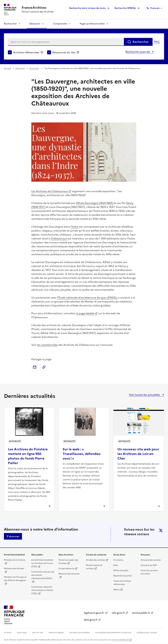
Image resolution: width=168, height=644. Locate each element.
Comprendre (60, 24)
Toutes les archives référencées (122, 583)
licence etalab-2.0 (120, 640)
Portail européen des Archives (68, 562)
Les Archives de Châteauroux (50, 191)
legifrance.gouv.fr (94, 613)
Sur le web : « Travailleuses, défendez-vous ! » (82, 454)
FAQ (157, 42)
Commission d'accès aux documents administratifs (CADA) (43, 575)
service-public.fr (141, 613)
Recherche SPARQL (125, 8)
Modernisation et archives (94, 567)
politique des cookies (147, 633)
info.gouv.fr (118, 613)
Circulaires (118, 560)
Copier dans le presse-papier (44, 367)
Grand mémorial (66, 569)
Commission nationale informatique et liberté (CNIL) (42, 590)
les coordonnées (47, 345)
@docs (116, 590)
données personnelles (80, 633)
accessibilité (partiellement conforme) (113, 633)
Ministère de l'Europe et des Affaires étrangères (15, 579)
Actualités (34, 68)
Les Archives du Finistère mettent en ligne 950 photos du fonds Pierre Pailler (28, 456)
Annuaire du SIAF (149, 565)
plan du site (38, 633)
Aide (116, 565)
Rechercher (10, 24)
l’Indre (74, 227)
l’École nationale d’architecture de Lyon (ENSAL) (87, 298)
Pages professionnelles (92, 24)
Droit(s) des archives (96, 560)
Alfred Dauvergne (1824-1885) (95, 203)
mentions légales (56, 633)
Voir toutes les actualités (145, 395)
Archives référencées (26, 52)
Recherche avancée (138, 52)
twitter (161, 530)
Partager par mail (35, 367)
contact (8, 633)
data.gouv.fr (91, 620)
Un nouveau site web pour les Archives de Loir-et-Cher (138, 454)
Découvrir (35, 24)
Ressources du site (64, 52)
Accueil (7, 68)
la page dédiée (85, 313)
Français (155, 8)
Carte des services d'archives (149, 572)
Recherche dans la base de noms (87, 8)
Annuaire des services (151, 560)
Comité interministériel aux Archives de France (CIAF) (42, 563)
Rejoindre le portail (122, 576)
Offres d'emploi (121, 570)
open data (22, 633)
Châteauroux (59, 238)
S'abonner (13, 536)
